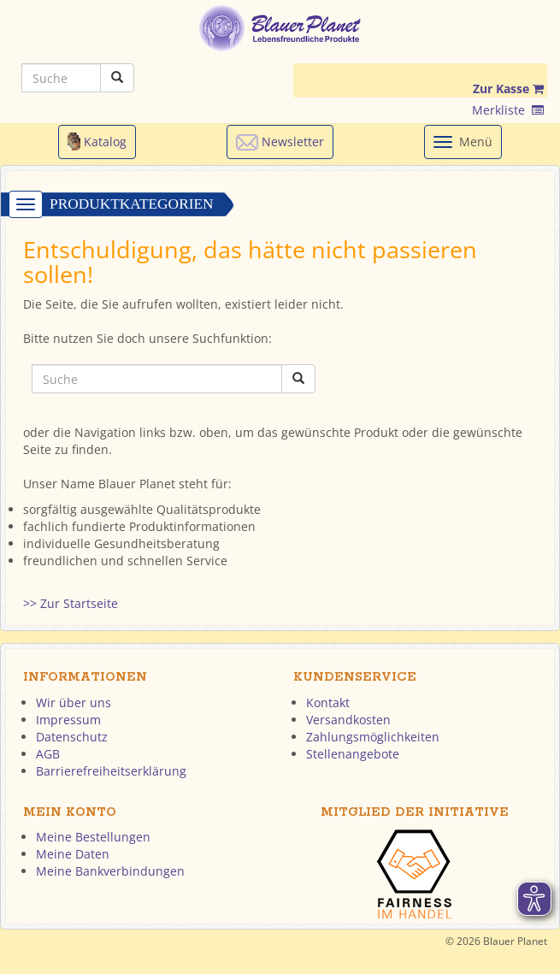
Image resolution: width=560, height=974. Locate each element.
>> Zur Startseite (71, 603)
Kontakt (328, 702)
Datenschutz (72, 737)
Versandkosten (348, 720)
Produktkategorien (132, 204)
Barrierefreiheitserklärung (111, 771)
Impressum (68, 720)
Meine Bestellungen (93, 837)
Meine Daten (73, 854)
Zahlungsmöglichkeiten (373, 737)
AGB (48, 754)
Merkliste (508, 110)
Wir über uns (74, 702)
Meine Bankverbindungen (110, 871)
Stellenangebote (353, 754)
